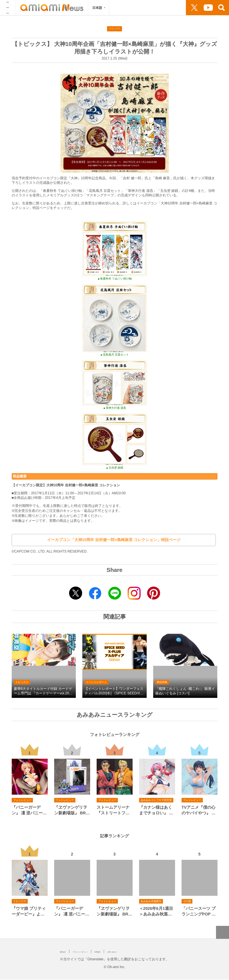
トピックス (115, 29)
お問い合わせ (153, 952)
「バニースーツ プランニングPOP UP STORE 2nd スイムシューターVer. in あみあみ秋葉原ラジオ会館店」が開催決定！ (199, 912)
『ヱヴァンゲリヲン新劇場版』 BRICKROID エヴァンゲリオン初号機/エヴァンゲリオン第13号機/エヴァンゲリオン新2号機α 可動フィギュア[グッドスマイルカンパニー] (72, 811)
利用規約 (129, 952)
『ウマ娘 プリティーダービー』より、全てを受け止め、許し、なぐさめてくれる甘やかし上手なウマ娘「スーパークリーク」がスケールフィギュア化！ (29, 912)
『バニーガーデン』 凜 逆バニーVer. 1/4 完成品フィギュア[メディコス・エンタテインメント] (30, 811)
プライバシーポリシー (98, 952)
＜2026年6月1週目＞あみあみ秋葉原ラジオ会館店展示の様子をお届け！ (156, 912)
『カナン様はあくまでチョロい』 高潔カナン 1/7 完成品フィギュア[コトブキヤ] (156, 811)
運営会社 (67, 952)
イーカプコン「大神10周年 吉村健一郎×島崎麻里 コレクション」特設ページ (114, 540)
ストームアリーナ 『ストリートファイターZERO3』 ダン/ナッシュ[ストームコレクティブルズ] (114, 811)
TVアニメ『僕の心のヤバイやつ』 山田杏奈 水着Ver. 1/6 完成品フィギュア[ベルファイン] (199, 811)
